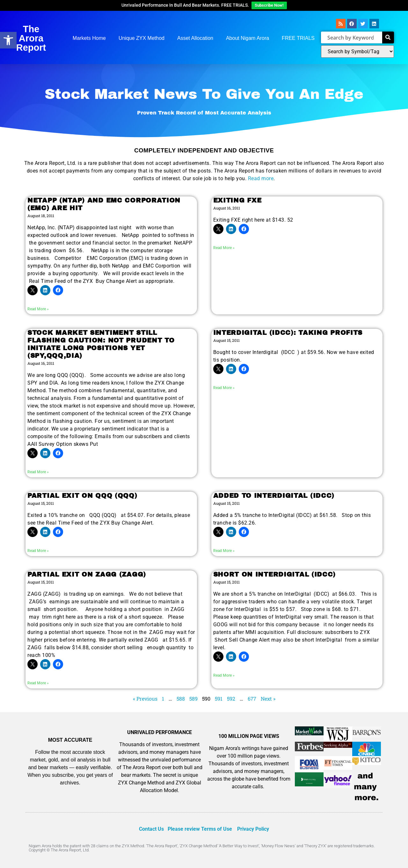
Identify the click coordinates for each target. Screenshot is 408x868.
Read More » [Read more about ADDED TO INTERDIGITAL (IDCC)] (224, 551)
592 (231, 699)
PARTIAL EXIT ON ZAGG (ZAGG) (87, 574)
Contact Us (151, 829)
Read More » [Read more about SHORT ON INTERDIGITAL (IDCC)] (224, 675)
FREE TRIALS (298, 38)
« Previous (145, 699)
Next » (268, 699)
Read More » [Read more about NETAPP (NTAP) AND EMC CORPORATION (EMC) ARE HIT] (38, 309)
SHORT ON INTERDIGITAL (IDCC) (275, 574)
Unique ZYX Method (142, 38)
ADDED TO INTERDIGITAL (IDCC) (274, 496)
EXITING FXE (237, 200)
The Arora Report (31, 38)
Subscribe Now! (269, 5)
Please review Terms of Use (200, 829)
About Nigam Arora (248, 38)
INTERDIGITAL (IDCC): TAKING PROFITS (288, 333)
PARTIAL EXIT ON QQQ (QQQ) (82, 496)
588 (181, 699)
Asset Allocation (195, 38)
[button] (8, 40)
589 (193, 699)
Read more (261, 178)
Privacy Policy (253, 829)
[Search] (388, 37)
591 (219, 699)
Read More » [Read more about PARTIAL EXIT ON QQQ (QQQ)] (38, 551)
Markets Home (89, 38)
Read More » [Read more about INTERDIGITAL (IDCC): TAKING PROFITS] (224, 388)
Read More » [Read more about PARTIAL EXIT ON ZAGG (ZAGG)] (38, 683)
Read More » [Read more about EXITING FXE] (224, 248)
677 (252, 699)
